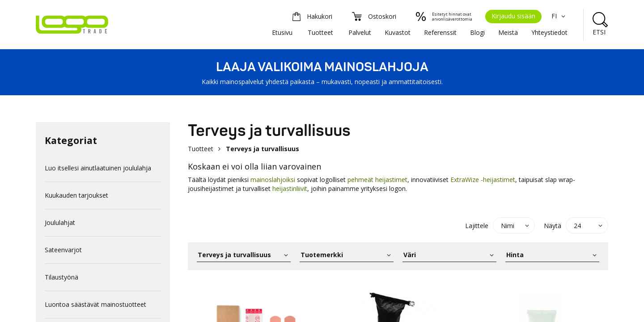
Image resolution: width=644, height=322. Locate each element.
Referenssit (440, 32)
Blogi (477, 32)
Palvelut (360, 32)
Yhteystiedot (549, 32)
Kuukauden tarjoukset (76, 195)
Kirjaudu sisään (513, 16)
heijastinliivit (290, 189)
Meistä (508, 32)
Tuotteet (320, 32)
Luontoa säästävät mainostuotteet (95, 304)
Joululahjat (60, 222)
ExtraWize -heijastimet (483, 180)
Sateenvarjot (63, 250)
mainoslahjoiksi (273, 180)
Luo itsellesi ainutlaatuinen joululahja (98, 168)
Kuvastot (398, 32)
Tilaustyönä (61, 277)
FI (559, 16)
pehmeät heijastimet (377, 180)
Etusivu (282, 32)
